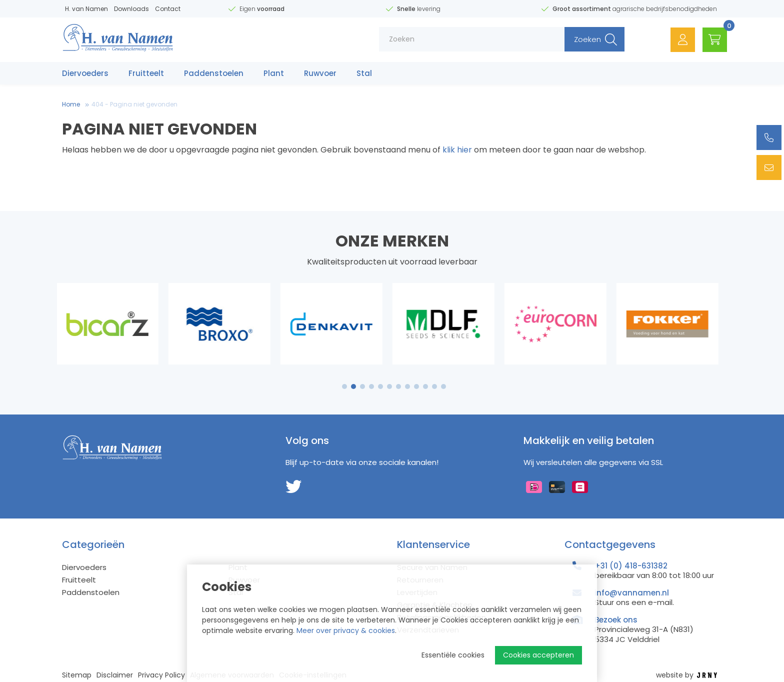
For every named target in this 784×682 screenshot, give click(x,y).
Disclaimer (115, 675)
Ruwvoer (320, 74)
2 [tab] (354, 386)
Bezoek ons (616, 620)
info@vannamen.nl (632, 593)
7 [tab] (398, 386)
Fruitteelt (146, 74)
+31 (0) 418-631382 (631, 566)
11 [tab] (434, 386)
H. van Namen (86, 9)
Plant (274, 74)
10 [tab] (425, 386)
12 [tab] (443, 386)
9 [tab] (417, 386)
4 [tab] (371, 386)
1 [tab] (345, 386)
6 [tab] (389, 386)
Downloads (131, 9)
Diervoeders (85, 74)
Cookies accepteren (538, 655)
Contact (168, 9)
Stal (364, 74)
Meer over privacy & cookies (346, 630)
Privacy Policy (161, 675)
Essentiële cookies (453, 655)
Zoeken (585, 40)
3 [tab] (363, 386)
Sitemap (77, 675)
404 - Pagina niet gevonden (134, 104)
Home (71, 104)
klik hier (457, 150)
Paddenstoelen (214, 74)
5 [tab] (380, 386)
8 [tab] (407, 386)
